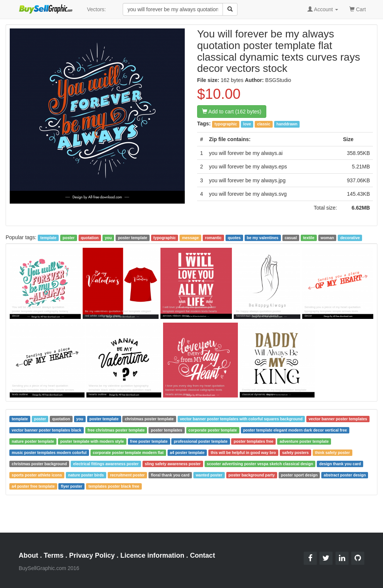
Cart (358, 9)
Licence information (152, 555)
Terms (54, 555)
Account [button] (323, 9)
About (28, 555)
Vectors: (96, 9)
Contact (203, 555)
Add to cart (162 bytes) (232, 112)
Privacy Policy (92, 555)
